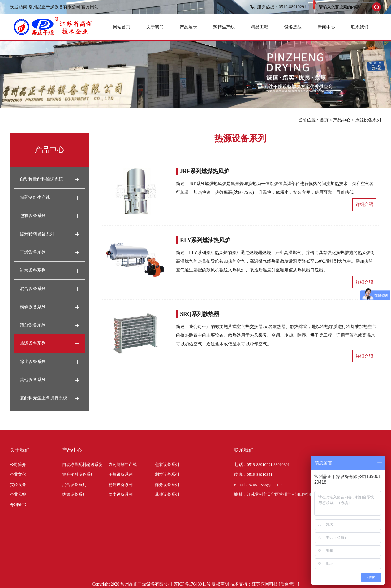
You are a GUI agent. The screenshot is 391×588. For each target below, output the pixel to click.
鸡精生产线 (224, 27)
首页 (324, 120)
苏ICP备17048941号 (192, 584)
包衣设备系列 (33, 216)
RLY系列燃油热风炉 (205, 240)
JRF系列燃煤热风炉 (205, 171)
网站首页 (122, 27)
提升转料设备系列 (37, 234)
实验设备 (18, 485)
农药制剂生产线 (35, 197)
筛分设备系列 (33, 325)
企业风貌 (18, 494)
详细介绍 (364, 205)
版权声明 (220, 584)
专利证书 (18, 505)
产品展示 (188, 27)
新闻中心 (326, 27)
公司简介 (18, 464)
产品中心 (342, 120)
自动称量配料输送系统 (41, 179)
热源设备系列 (368, 120)
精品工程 (260, 27)
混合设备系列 (33, 289)
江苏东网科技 (265, 584)
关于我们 (155, 27)
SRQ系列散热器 (200, 314)
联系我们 (360, 27)
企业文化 (18, 474)
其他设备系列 (33, 380)
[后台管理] (289, 584)
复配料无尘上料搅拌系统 (44, 398)
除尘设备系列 (33, 362)
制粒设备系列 (33, 270)
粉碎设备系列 (33, 307)
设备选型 (293, 27)
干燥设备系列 (33, 252)
